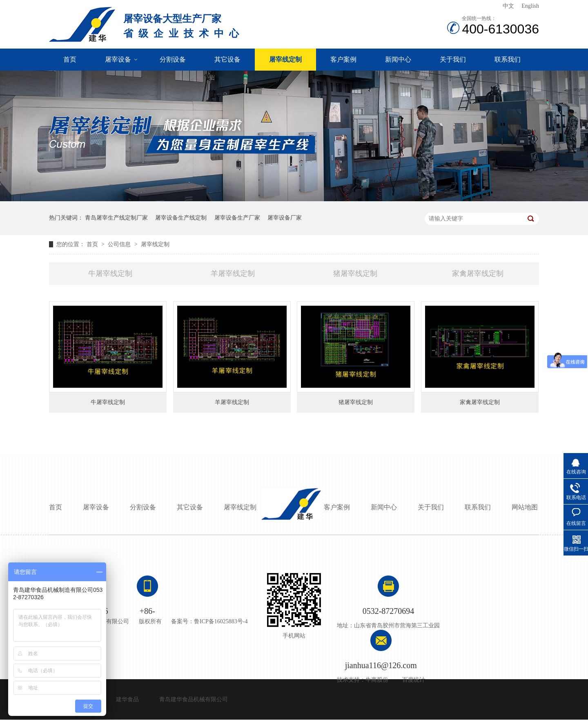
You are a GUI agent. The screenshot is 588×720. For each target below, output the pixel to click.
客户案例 (343, 59)
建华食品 (127, 699)
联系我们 (508, 59)
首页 (70, 59)
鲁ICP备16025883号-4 (221, 621)
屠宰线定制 (285, 59)
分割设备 (173, 59)
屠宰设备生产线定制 (181, 218)
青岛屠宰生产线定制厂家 (116, 218)
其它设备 (227, 59)
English (530, 6)
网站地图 (525, 507)
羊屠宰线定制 (233, 273)
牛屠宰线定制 (110, 273)
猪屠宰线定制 (355, 273)
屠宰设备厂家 (285, 218)
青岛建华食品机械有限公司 (194, 699)
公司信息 (120, 244)
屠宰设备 (118, 59)
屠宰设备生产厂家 (237, 218)
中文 (508, 6)
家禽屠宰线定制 (478, 273)
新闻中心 (398, 59)
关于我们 (453, 59)
